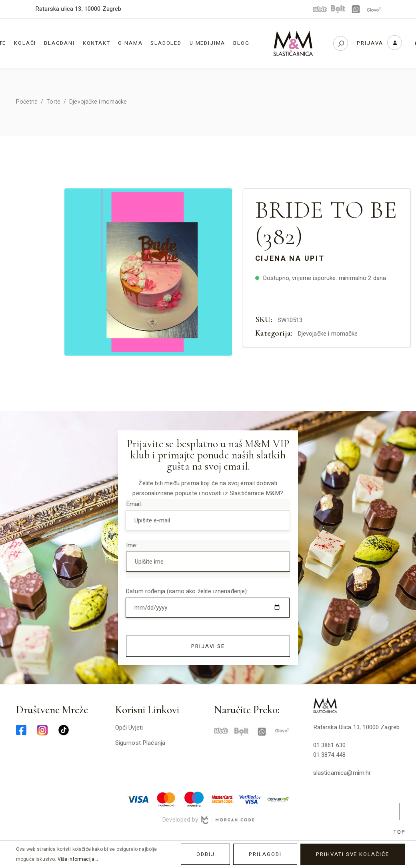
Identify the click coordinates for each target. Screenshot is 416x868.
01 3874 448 (330, 755)
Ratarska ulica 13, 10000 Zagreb (78, 9)
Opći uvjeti (129, 728)
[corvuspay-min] (278, 799)
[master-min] (166, 799)
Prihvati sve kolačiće (353, 854)
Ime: (132, 545)
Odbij (206, 854)
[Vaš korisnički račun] (379, 43)
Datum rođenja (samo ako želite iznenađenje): (187, 591)
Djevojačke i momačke (328, 334)
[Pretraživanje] (341, 43)
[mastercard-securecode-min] (222, 799)
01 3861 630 (330, 745)
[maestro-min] (194, 799)
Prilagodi (265, 854)
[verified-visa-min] (250, 799)
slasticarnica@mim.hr (342, 773)
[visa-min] (138, 799)
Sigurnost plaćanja (140, 743)
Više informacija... (78, 859)
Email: (134, 504)
